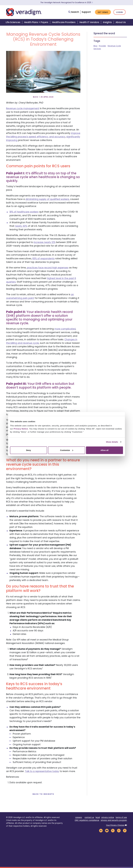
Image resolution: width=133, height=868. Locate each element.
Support (86, 12)
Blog (95, 46)
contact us (89, 817)
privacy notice (108, 817)
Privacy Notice (21, 429)
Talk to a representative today (42, 771)
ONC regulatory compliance (87, 820)
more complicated (65, 329)
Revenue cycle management (23, 108)
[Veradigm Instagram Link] (119, 830)
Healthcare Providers (64, 22)
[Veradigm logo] (24, 12)
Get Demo (103, 12)
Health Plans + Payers (36, 22)
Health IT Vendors (89, 22)
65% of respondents (43, 259)
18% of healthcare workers (24, 212)
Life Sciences (13, 22)
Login (119, 12)
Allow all (104, 450)
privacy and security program (114, 820)
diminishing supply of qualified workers (47, 199)
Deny (29, 450)
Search (74, 12)
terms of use (121, 817)
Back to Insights (43, 794)
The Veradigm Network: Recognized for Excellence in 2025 (67, 3)
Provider (102, 46)
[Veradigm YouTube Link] (107, 830)
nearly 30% (21, 226)
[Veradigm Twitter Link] (113, 830)
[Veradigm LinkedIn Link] (101, 830)
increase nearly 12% (44, 242)
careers (79, 817)
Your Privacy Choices (115, 825)
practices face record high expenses (48, 268)
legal (98, 817)
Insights (107, 22)
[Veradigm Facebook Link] (125, 830)
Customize (67, 450)
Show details (112, 442)
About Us (121, 22)
